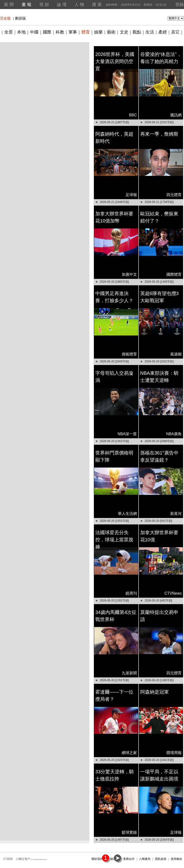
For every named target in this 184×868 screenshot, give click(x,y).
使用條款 (176, 859)
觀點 (137, 32)
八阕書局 (145, 859)
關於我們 (97, 859)
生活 (150, 32)
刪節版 (21, 18)
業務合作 (129, 859)
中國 (34, 32)
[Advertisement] (45, 87)
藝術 (111, 32)
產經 (163, 32)
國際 (47, 32)
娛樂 (98, 32)
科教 (60, 32)
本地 (21, 32)
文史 (124, 32)
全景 (9, 32)
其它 (175, 32)
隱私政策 (161, 859)
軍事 (73, 32)
